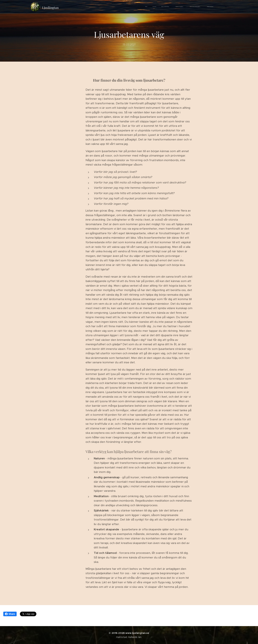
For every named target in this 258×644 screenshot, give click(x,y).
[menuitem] (169, 7)
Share (10, 614)
